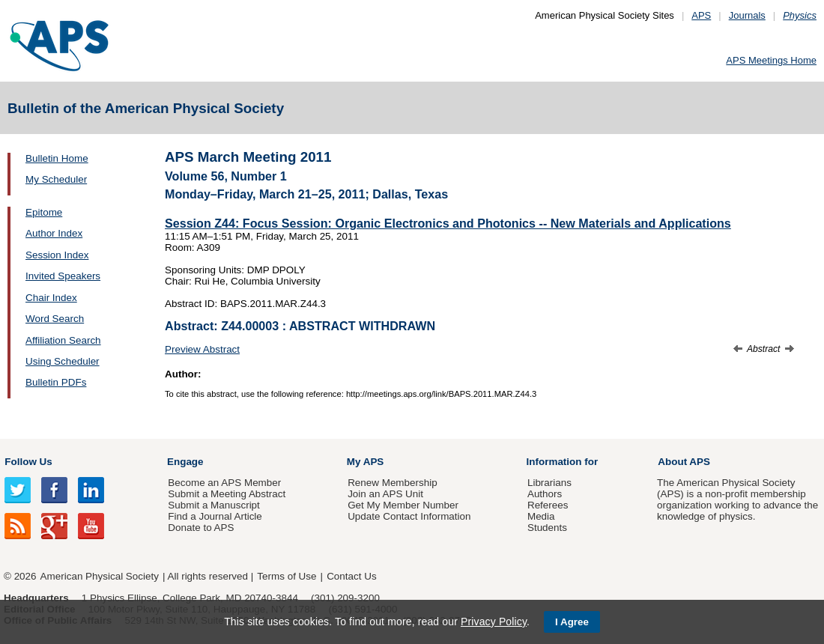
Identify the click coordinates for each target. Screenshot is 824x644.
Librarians (549, 483)
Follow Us (28, 462)
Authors (545, 494)
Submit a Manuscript (213, 505)
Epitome (44, 212)
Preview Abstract (202, 349)
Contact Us (351, 576)
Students (547, 528)
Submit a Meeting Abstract (227, 494)
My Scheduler (56, 179)
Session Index (57, 255)
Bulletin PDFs (56, 382)
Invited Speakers (63, 276)
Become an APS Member (224, 483)
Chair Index (51, 298)
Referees (548, 505)
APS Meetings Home (771, 60)
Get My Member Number (403, 505)
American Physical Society (100, 576)
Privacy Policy (494, 622)
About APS (684, 462)
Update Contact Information (409, 516)
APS (701, 15)
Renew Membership (393, 483)
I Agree (572, 622)
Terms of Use (287, 576)
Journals (747, 15)
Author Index (54, 233)
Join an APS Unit (385, 494)
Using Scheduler (63, 361)
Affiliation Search (63, 340)
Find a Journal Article (215, 516)
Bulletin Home (57, 158)
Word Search (55, 319)
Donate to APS (201, 528)
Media (541, 516)
